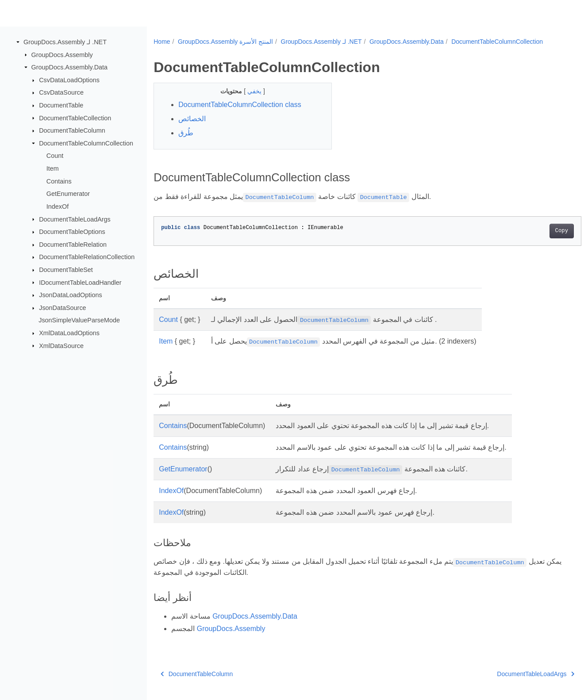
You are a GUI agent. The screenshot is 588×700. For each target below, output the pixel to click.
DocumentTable (61, 105)
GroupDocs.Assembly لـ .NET (65, 42)
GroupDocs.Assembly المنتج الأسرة (225, 42)
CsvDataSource (61, 92)
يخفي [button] (249, 91)
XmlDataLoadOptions (69, 333)
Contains (59, 181)
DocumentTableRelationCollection (87, 257)
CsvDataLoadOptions (69, 80)
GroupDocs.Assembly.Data (69, 67)
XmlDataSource (61, 345)
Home (162, 42)
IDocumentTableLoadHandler (80, 282)
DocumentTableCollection (75, 118)
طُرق (186, 133)
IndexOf (58, 207)
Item (53, 168)
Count (55, 156)
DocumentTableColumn (72, 130)
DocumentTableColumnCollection (86, 143)
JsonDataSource (62, 308)
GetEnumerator (68, 194)
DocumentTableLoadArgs (75, 219)
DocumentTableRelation (73, 245)
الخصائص (192, 119)
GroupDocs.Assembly (62, 54)
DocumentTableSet (66, 270)
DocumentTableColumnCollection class (240, 105)
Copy (532, 231)
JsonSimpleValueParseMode (79, 320)
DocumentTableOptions (72, 232)
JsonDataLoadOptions (70, 295)
